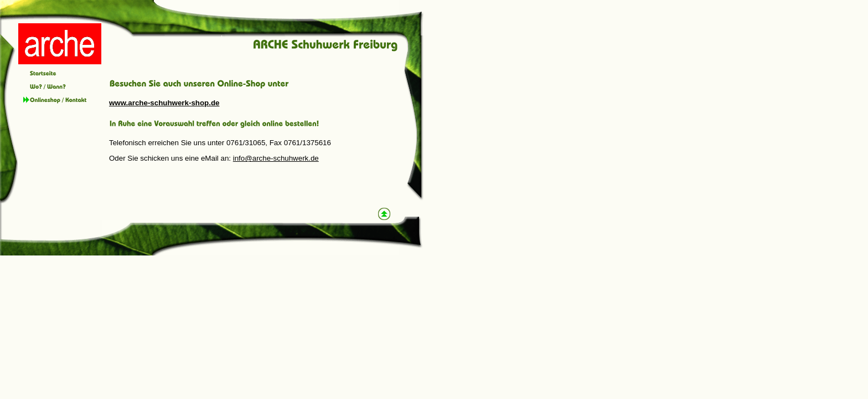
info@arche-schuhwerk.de (276, 158)
